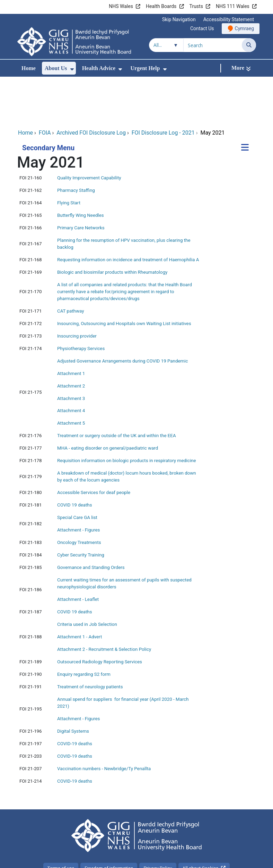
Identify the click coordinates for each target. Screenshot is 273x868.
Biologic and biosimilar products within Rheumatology (112, 226)
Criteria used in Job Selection (87, 578)
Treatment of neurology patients (90, 640)
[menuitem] (72, 69)
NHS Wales (121, 6)
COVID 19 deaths (75, 458)
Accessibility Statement (229, 19)
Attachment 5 (71, 377)
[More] (241, 68)
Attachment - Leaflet (78, 553)
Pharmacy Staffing (76, 144)
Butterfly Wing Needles (81, 169)
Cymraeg (244, 28)
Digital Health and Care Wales (212, 859)
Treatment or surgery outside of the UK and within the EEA (117, 389)
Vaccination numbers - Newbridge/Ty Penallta (104, 722)
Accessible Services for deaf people (94, 446)
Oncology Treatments (79, 496)
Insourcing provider (77, 290)
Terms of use (61, 822)
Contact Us (202, 28)
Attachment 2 (71, 339)
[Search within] (166, 45)
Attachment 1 (71, 327)
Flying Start (69, 156)
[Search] (249, 45)
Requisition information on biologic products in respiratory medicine (127, 414)
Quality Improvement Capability (89, 131)
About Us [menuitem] (56, 68)
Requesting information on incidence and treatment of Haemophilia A (128, 213)
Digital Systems (73, 685)
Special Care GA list (77, 471)
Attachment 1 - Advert (80, 590)
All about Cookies (201, 822)
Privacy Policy (158, 822)
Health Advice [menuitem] (99, 68)
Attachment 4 (71, 364)
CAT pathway (71, 265)
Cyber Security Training (81, 508)
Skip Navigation (179, 19)
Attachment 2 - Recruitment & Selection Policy (104, 603)
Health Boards (161, 6)
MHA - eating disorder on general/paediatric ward (108, 402)
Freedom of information (109, 822)
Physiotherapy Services (81, 302)
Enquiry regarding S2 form (84, 628)
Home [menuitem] (29, 68)
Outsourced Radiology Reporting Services (100, 615)
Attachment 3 (71, 352)
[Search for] (213, 45)
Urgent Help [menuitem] (145, 68)
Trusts (196, 6)
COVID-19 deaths (75, 697)
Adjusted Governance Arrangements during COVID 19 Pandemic (122, 314)
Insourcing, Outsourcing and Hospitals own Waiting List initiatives (124, 277)
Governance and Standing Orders (91, 521)
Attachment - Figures (78, 483)
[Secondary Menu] (245, 101)
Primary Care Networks (81, 181)
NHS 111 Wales (233, 6)
